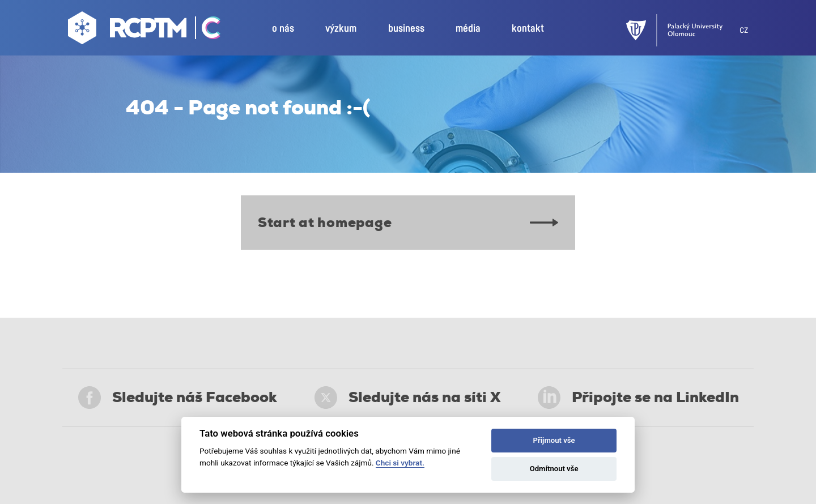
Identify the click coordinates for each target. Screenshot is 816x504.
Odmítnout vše (554, 469)
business (406, 29)
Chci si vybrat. (400, 463)
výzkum (341, 29)
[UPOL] (683, 30)
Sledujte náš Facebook (178, 398)
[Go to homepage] (129, 31)
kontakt (528, 29)
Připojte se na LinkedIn (638, 398)
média (468, 29)
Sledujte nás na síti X (408, 398)
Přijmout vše (554, 440)
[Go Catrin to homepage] (205, 31)
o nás (283, 29)
